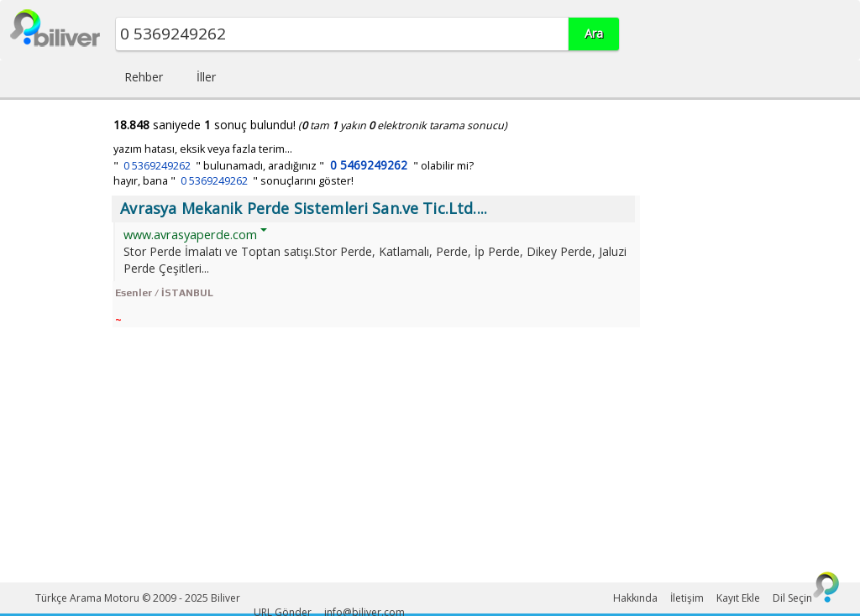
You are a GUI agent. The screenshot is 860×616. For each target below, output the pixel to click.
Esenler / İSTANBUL (164, 293)
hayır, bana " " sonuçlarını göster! (233, 181)
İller (206, 77)
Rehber (144, 77)
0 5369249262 (157, 166)
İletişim (687, 598)
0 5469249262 (369, 165)
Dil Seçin (792, 598)
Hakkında (635, 598)
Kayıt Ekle (738, 598)
